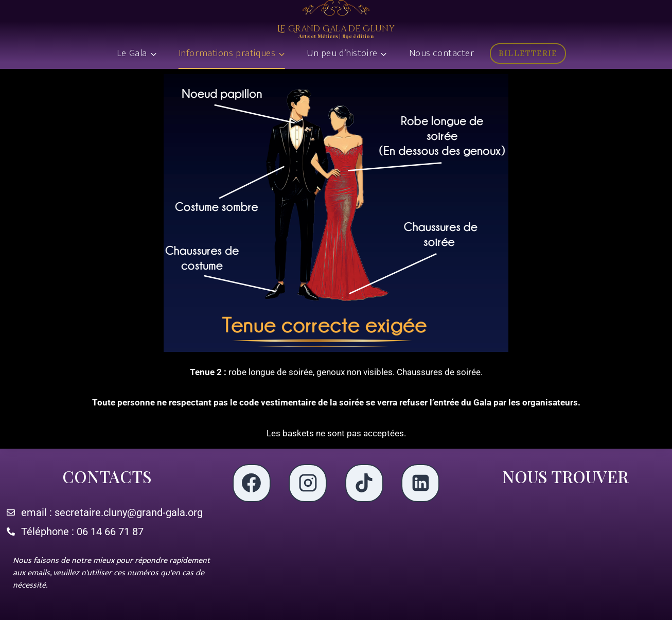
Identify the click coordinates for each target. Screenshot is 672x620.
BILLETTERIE (528, 53)
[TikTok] (364, 483)
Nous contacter (442, 53)
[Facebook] (252, 483)
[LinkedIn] (420, 483)
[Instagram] (308, 483)
